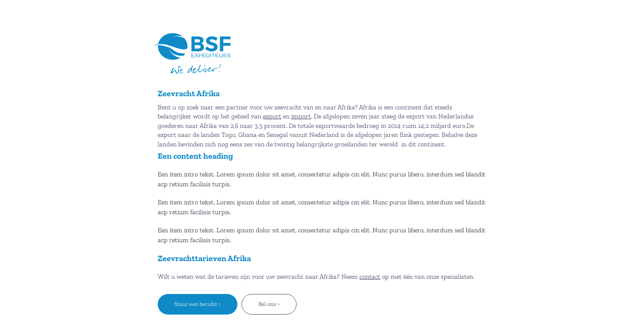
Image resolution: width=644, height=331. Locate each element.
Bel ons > (269, 304)
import (301, 116)
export (272, 116)
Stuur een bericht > (198, 304)
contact (370, 277)
